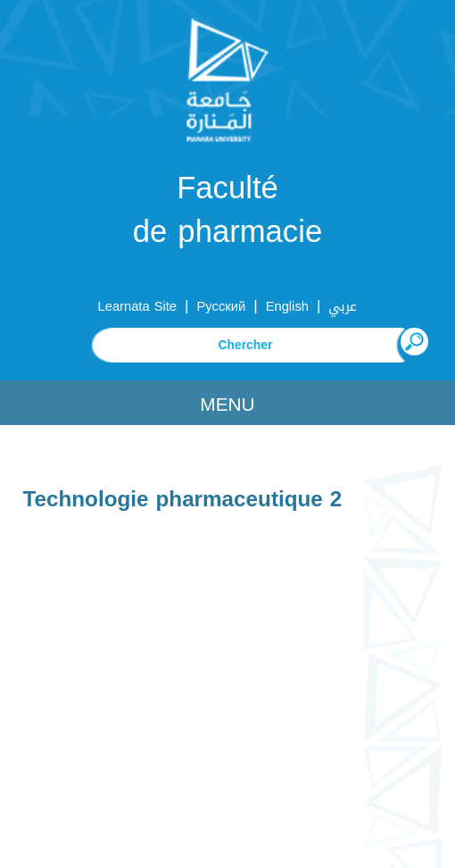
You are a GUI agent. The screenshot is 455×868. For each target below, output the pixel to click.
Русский (222, 306)
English (287, 306)
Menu (227, 405)
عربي (343, 306)
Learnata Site (137, 306)
